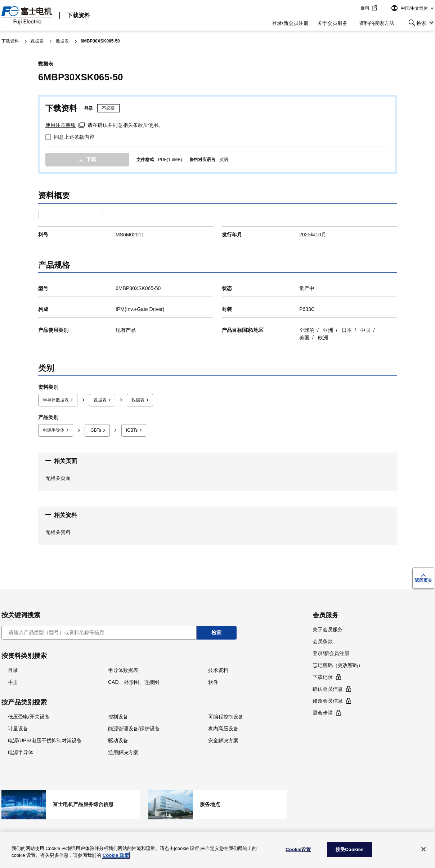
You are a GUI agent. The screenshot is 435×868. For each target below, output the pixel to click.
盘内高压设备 (223, 727)
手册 (13, 681)
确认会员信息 (328, 688)
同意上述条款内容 (74, 137)
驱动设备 (118, 739)
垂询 (365, 8)
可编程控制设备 (226, 716)
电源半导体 (54, 430)
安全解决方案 (223, 739)
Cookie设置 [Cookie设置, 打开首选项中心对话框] (298, 849)
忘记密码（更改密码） (338, 664)
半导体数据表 (56, 400)
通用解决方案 (123, 751)
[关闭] (423, 849)
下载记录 (323, 676)
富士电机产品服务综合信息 (71, 804)
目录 (13, 669)
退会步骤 (323, 712)
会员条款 (323, 641)
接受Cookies (350, 849)
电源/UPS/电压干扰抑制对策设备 (45, 739)
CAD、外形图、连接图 (134, 681)
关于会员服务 (332, 23)
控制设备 (118, 716)
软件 (213, 681)
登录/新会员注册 (290, 23)
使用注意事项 (60, 125)
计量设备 (18, 727)
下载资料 (79, 15)
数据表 (37, 41)
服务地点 (217, 804)
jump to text (353, 8)
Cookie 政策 (116, 855)
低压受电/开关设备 (29, 716)
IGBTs (95, 430)
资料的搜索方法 (377, 23)
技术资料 (218, 669)
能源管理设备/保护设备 (134, 727)
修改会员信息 (328, 700)
